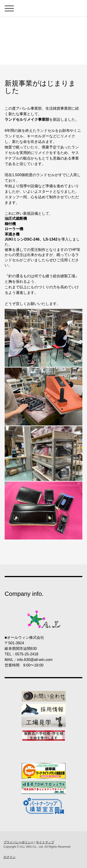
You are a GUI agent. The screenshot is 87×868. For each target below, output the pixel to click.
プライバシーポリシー (19, 842)
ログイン (10, 857)
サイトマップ (45, 842)
